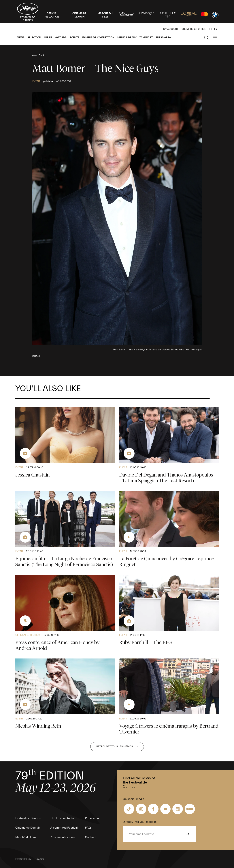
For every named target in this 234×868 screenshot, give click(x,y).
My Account (171, 29)
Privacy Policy (23, 859)
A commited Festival (64, 828)
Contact (90, 837)
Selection (34, 38)
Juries (48, 38)
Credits (40, 859)
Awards (61, 38)
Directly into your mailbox (140, 822)
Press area (163, 38)
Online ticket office (194, 29)
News (21, 38)
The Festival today (62, 818)
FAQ (88, 828)
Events (74, 38)
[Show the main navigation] (215, 38)
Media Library (127, 38)
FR (211, 29)
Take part (146, 38)
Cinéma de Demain (28, 828)
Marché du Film (26, 837)
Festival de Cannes (28, 818)
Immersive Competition (98, 38)
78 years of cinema (63, 837)
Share (37, 356)
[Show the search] (206, 38)
